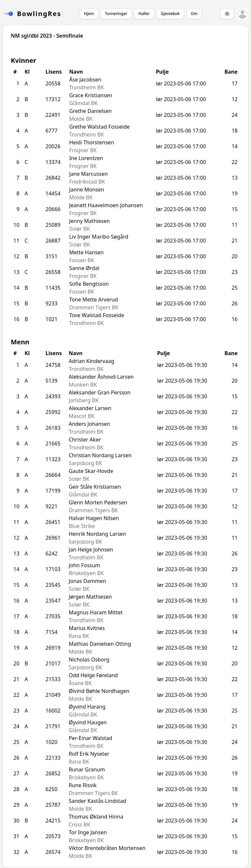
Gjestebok (170, 14)
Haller (144, 14)
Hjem (89, 14)
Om (194, 14)
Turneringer (116, 14)
